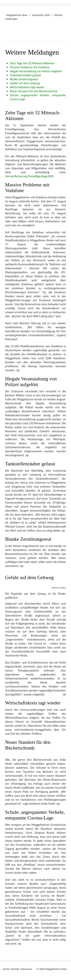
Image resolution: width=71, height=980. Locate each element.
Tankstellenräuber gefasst (25, 75)
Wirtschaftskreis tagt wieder (27, 87)
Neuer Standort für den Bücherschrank (34, 91)
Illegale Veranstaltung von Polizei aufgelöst (36, 71)
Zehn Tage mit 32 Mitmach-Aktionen (32, 63)
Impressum (26, 969)
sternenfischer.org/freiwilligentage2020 (29, 176)
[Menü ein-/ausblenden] (66, 1)
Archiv (6, 969)
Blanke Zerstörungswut (24, 79)
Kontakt (15, 969)
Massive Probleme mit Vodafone (30, 67)
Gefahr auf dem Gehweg (25, 83)
